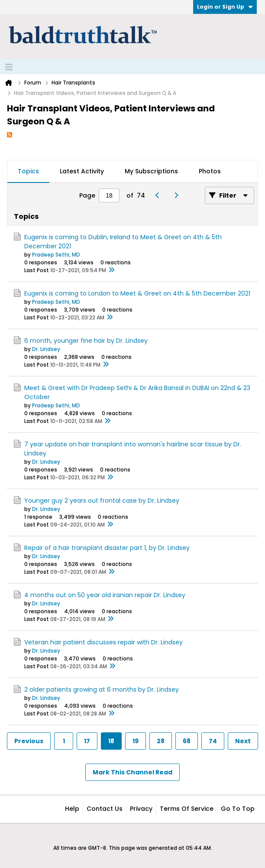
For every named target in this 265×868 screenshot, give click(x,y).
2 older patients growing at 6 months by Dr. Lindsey (102, 689)
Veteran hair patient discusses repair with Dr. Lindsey (103, 642)
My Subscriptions (151, 171)
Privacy (141, 809)
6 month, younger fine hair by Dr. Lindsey (86, 341)
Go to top (238, 809)
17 (87, 741)
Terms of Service (187, 809)
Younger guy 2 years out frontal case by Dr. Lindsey (102, 501)
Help (72, 809)
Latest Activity (82, 171)
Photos (210, 171)
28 (161, 741)
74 (213, 741)
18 (111, 741)
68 (187, 741)
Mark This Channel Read (132, 772)
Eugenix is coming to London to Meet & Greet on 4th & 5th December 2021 (137, 293)
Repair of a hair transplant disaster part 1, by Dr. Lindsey (107, 548)
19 (136, 741)
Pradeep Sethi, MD (56, 255)
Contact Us (105, 809)
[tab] (28, 172)
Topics (28, 171)
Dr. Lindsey (46, 349)
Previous (29, 741)
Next (243, 741)
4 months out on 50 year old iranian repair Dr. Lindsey (105, 595)
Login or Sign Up (225, 7)
